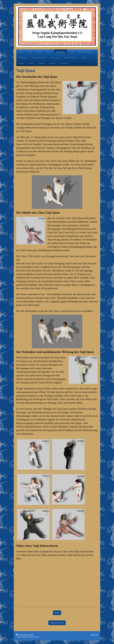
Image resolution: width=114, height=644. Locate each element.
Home (57, 613)
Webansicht (94, 635)
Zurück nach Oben (57, 623)
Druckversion (22, 635)
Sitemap (31, 635)
